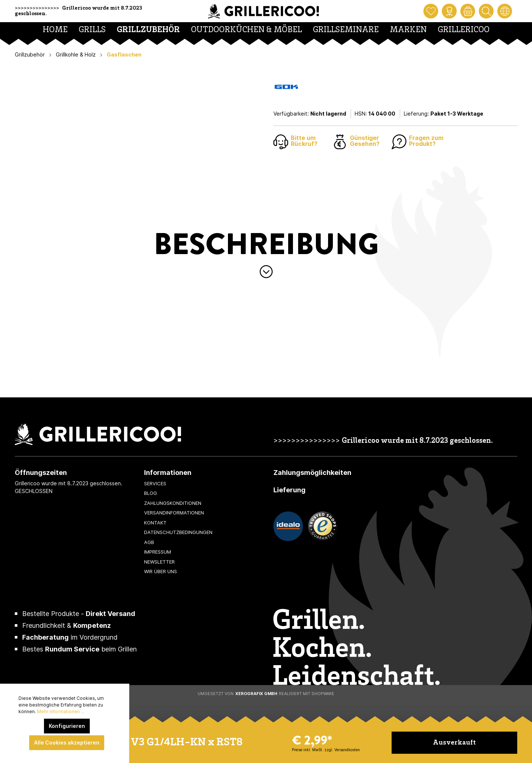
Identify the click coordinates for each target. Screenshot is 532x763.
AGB (149, 542)
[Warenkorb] (468, 11)
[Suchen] (486, 11)
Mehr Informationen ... (61, 711)
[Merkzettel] (431, 11)
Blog (151, 493)
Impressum (158, 552)
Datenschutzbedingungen (178, 532)
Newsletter (159, 562)
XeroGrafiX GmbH (256, 694)
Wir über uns (161, 571)
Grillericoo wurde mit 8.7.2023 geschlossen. (417, 441)
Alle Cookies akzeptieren (67, 743)
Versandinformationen (174, 513)
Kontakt (155, 523)
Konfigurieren (67, 726)
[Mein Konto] (449, 11)
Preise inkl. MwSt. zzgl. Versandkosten (326, 750)
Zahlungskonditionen (173, 503)
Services (155, 483)
